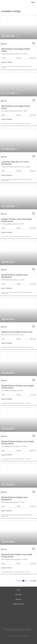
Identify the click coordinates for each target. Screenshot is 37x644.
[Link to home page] (3, 2)
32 (31, 581)
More (33, 2)
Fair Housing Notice (23, 630)
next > (35, 581)
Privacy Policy (18, 629)
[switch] (34, 43)
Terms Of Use (7, 629)
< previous (19, 581)
